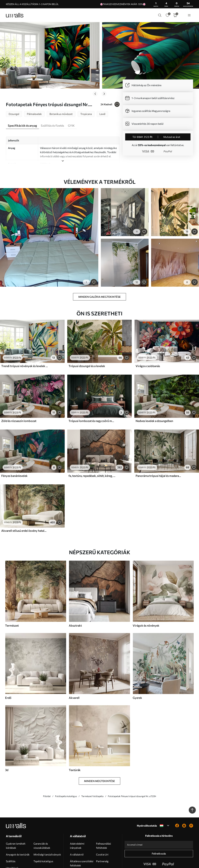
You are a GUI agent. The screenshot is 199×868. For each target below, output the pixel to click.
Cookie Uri (102, 834)
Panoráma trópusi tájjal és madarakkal (159, 456)
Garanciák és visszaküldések (42, 826)
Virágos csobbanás (148, 346)
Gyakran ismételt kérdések (16, 826)
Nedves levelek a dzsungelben (154, 401)
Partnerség (102, 841)
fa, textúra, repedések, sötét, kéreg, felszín (92, 456)
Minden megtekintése (99, 761)
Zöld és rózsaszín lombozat (19, 401)
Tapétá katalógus (43, 841)
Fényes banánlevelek (14, 456)
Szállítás (11, 841)
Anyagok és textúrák (18, 834)
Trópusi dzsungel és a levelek (87, 346)
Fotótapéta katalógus (66, 776)
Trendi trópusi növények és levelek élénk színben (25, 346)
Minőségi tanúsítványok (47, 834)
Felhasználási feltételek (104, 826)
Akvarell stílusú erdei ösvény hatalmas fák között (25, 511)
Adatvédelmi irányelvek (77, 826)
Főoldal (47, 776)
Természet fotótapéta (92, 776)
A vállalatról (77, 834)
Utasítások (12, 848)
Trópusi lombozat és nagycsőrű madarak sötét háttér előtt (92, 401)
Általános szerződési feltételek (82, 843)
